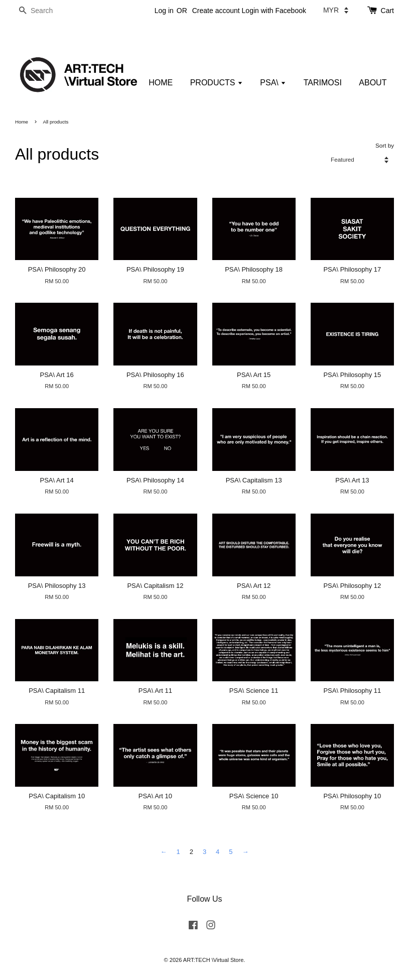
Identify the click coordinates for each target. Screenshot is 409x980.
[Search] (45, 11)
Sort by (385, 145)
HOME (161, 83)
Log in (164, 11)
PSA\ (273, 83)
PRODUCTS (217, 83)
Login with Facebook (274, 11)
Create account (216, 11)
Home (22, 122)
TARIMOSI (323, 83)
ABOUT (373, 83)
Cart (387, 11)
